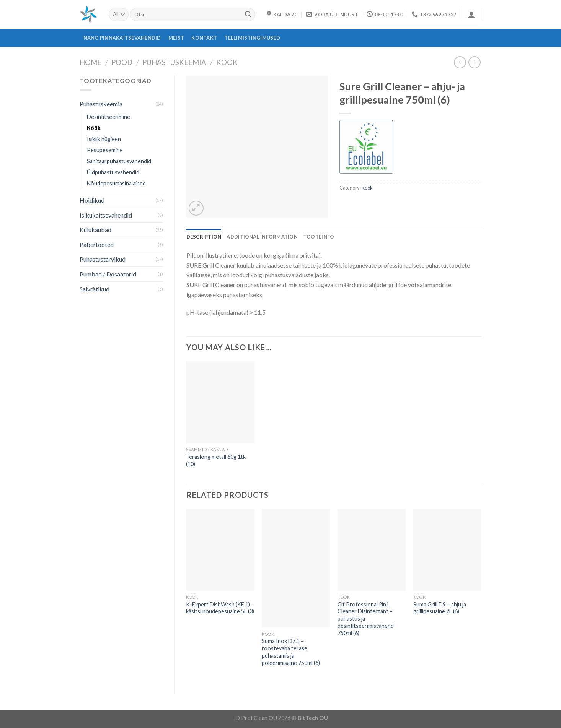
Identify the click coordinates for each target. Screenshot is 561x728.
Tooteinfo (319, 237)
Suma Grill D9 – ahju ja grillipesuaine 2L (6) (440, 608)
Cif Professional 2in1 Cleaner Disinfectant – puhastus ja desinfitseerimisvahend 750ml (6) (366, 619)
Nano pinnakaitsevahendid (122, 38)
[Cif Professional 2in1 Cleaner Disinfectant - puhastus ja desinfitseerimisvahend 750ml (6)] (372, 550)
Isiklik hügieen (104, 139)
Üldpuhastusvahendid (113, 172)
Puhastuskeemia (174, 62)
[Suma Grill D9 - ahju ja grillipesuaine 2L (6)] (447, 550)
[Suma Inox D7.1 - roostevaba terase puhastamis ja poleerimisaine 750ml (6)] (296, 568)
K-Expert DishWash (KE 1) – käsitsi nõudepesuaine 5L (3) (220, 608)
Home (91, 62)
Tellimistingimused (252, 38)
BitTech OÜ (313, 718)
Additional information (262, 237)
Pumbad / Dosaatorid (108, 274)
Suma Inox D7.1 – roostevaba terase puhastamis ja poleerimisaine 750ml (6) (291, 652)
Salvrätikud (95, 289)
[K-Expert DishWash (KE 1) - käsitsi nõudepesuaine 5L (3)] (220, 550)
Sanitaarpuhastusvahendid (119, 161)
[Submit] (248, 15)
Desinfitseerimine (108, 117)
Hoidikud (92, 200)
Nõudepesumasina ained (116, 183)
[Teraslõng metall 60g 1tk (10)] (220, 402)
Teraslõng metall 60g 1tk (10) (216, 460)
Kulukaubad (95, 230)
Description (204, 237)
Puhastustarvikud (103, 259)
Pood (122, 62)
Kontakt (204, 38)
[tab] (204, 237)
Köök (227, 62)
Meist (176, 38)
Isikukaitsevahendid (106, 215)
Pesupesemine (105, 150)
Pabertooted (97, 245)
